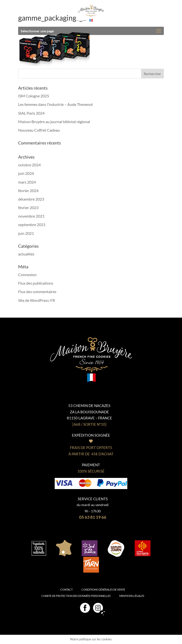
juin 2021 (26, 233)
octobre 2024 (29, 165)
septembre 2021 (32, 225)
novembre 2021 (31, 216)
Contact (66, 589)
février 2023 (28, 208)
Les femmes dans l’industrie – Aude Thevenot (56, 104)
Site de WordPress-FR (37, 300)
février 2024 (28, 191)
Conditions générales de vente (103, 589)
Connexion (27, 275)
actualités (26, 254)
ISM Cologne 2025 (34, 96)
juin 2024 (26, 173)
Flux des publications (36, 283)
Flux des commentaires (37, 292)
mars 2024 (27, 182)
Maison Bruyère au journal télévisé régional (54, 122)
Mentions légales (132, 596)
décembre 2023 (31, 199)
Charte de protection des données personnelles (76, 596)
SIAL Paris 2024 (31, 113)
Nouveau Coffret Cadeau (39, 130)
